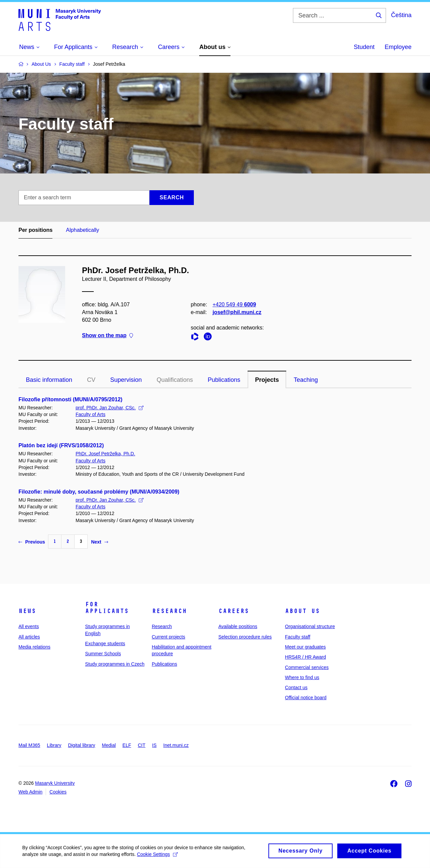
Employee (398, 47)
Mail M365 (29, 745)
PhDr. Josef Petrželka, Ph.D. (105, 454)
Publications (224, 380)
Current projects (169, 637)
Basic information (49, 380)
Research (169, 611)
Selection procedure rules (245, 637)
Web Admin (30, 792)
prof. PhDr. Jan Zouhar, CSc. (110, 408)
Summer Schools (103, 654)
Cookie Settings (158, 857)
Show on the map (107, 336)
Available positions (238, 626)
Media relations (34, 647)
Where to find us (302, 677)
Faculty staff (297, 637)
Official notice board (306, 698)
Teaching (306, 380)
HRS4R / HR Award (305, 657)
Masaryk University (55, 783)
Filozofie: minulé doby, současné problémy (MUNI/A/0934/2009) (99, 492)
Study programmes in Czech (115, 664)
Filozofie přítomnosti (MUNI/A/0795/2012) (70, 399)
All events (29, 626)
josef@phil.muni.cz (237, 312)
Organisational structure (310, 626)
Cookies (58, 792)
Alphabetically (82, 230)
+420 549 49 (234, 304)
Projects (267, 380)
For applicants (107, 608)
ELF (127, 745)
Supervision (126, 380)
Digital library (81, 745)
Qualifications (175, 380)
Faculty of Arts (91, 414)
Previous (32, 542)
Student (364, 47)
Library (54, 745)
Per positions (35, 230)
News (27, 611)
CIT (142, 745)
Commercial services (307, 667)
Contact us (296, 687)
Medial (109, 745)
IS (154, 745)
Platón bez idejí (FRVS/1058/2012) (61, 445)
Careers (234, 611)
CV (91, 380)
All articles (29, 637)
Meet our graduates (305, 647)
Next (99, 542)
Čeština (401, 15)
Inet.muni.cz (176, 745)
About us (302, 611)
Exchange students (105, 644)
